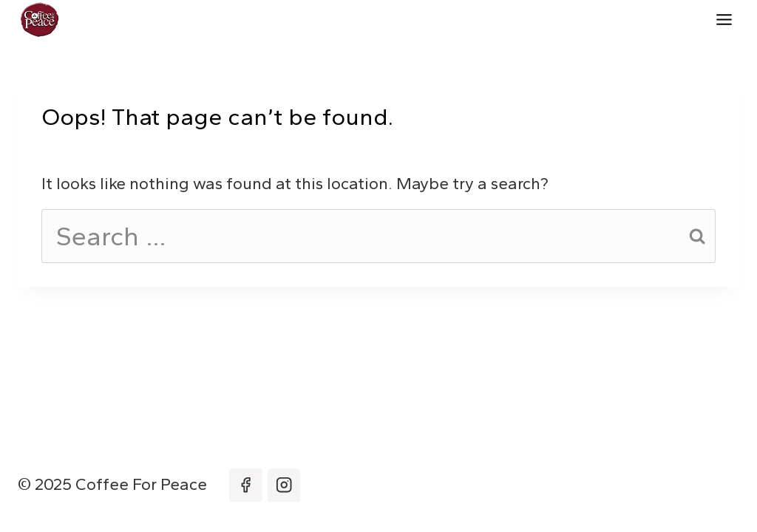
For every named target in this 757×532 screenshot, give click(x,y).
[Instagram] (284, 485)
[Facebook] (246, 485)
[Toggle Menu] (724, 20)
